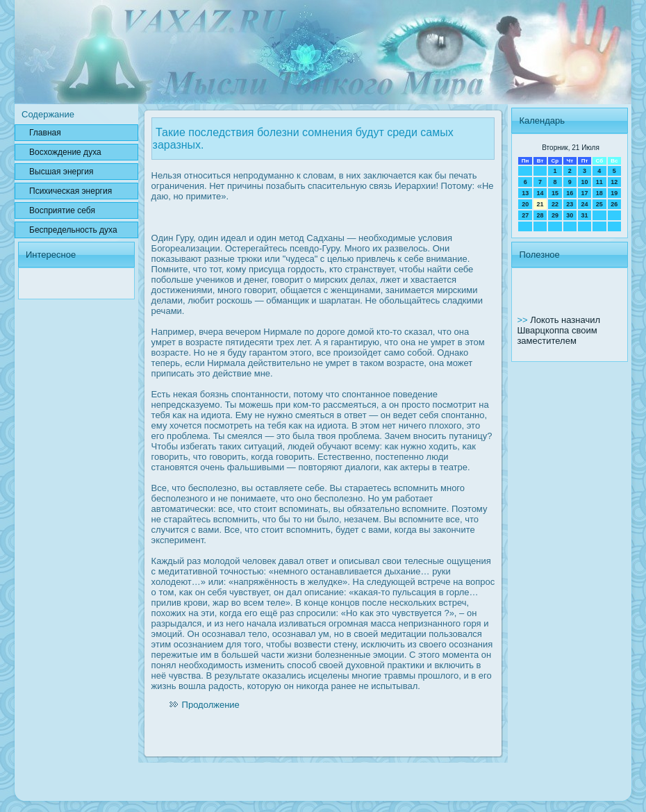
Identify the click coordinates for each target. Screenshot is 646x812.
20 (525, 204)
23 (570, 204)
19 (614, 193)
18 (599, 193)
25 (599, 204)
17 (584, 193)
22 (555, 204)
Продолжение (211, 705)
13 (525, 193)
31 (584, 215)
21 (540, 204)
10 (584, 182)
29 (555, 215)
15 (555, 193)
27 (525, 215)
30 (570, 215)
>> (523, 320)
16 (570, 193)
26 (614, 204)
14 (540, 193)
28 (540, 215)
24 (584, 204)
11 (599, 182)
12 (614, 182)
